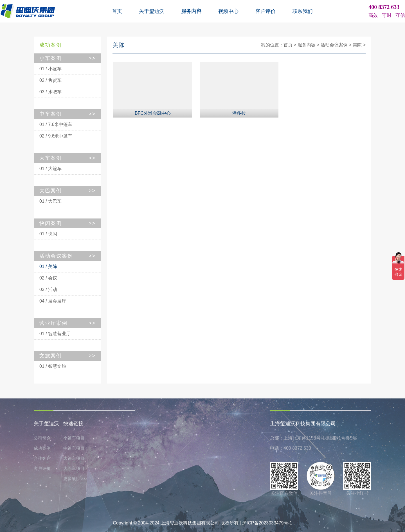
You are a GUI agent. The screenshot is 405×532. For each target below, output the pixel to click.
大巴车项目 (74, 470)
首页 (117, 11)
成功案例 (42, 449)
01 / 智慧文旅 (53, 366)
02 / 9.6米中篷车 (56, 136)
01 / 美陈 (48, 266)
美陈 (357, 45)
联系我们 (303, 11)
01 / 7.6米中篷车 (56, 124)
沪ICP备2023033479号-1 (267, 524)
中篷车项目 (74, 449)
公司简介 (42, 439)
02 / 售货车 (50, 80)
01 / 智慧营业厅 (55, 334)
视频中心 (228, 11)
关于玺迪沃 (152, 11)
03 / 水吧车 (50, 92)
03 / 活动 (48, 289)
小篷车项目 (74, 439)
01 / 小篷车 (50, 69)
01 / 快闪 (48, 234)
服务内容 (191, 11)
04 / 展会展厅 (53, 301)
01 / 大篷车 (50, 169)
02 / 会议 (48, 278)
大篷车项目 (74, 460)
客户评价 (265, 11)
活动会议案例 (334, 45)
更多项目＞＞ (76, 480)
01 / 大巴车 (50, 201)
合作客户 (42, 460)
